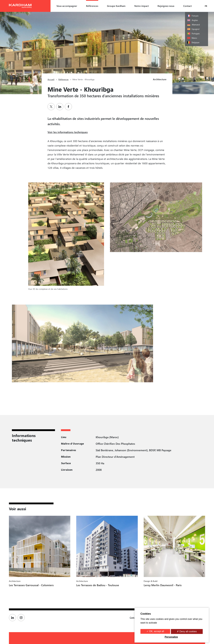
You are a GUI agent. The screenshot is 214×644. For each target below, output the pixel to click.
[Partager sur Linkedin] (60, 107)
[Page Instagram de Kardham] (22, 618)
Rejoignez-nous (166, 6)
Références (92, 6)
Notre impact (142, 6)
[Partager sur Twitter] (52, 107)
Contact (187, 6)
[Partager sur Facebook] (69, 107)
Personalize (171, 637)
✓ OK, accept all (155, 631)
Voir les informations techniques (68, 132)
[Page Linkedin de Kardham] (13, 618)
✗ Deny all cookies (187, 631)
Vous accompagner (67, 6)
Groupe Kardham (116, 6)
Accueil (51, 79)
